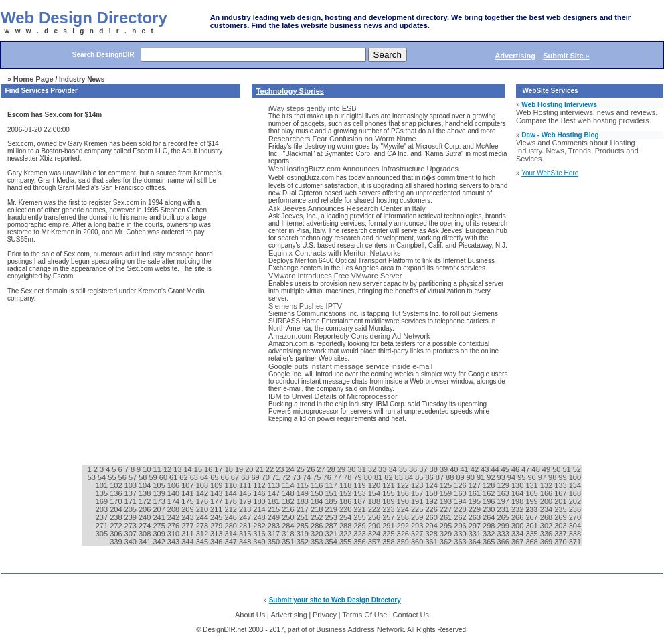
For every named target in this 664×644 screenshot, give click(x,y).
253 (332, 517)
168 (575, 493)
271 (103, 526)
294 (432, 526)
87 (441, 477)
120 (375, 485)
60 (164, 477)
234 (547, 509)
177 (217, 501)
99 (563, 477)
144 (232, 493)
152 (346, 493)
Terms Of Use (364, 615)
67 (236, 477)
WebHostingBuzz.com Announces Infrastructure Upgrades (363, 169)
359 (404, 542)
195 (476, 501)
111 (246, 485)
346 (217, 542)
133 (561, 485)
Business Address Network (360, 629)
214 (260, 509)
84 (410, 477)
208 (174, 509)
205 (132, 509)
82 (389, 477)
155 (389, 493)
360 (418, 542)
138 (146, 493)
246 (232, 517)
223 (389, 509)
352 (304, 542)
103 (132, 485)
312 (203, 534)
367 (518, 542)
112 (260, 485)
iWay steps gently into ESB (313, 108)
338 (575, 534)
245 (217, 517)
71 (277, 477)
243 (188, 517)
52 (577, 469)
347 (232, 542)
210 (203, 509)
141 (188, 493)
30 (352, 469)
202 (575, 501)
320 (318, 534)
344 (188, 542)
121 (389, 485)
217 (304, 509)
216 (289, 509)
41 (465, 469)
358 (389, 542)
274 (146, 526)
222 (375, 509)
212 (232, 509)
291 (389, 526)
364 (476, 542)
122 (404, 485)
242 (174, 517)
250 (289, 517)
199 (532, 501)
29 (342, 469)
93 (502, 477)
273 (132, 526)
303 (561, 526)
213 (246, 509)
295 (447, 526)
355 (346, 542)
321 (332, 534)
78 (348, 477)
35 (404, 469)
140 (174, 493)
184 (318, 501)
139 (160, 493)
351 (289, 542)
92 (492, 477)
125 (447, 485)
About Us (250, 615)
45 (506, 469)
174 (174, 501)
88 (451, 477)
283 (275, 526)
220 (346, 509)
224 (404, 509)
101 (103, 485)
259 (418, 517)
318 (289, 534)
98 (553, 477)
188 (375, 501)
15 (199, 469)
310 (174, 534)
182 (289, 501)
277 (188, 526)
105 (160, 485)
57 (134, 477)
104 (146, 485)
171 (132, 501)
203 (103, 509)
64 (205, 477)
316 (260, 534)
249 (275, 517)
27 (322, 469)
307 (132, 534)
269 (561, 517)
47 (526, 469)
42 (476, 469)
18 (230, 469)
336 (547, 534)
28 (332, 469)
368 (532, 542)
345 (203, 542)
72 (287, 477)
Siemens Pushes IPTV (305, 306)
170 (117, 501)
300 (518, 526)
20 (250, 469)
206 (146, 509)
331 (476, 534)
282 (260, 526)
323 (360, 534)
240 (146, 517)
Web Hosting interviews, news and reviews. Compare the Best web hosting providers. (587, 116)
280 (232, 526)
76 (328, 477)
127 (476, 485)
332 (490, 534)
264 (490, 517)
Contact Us (411, 615)
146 (260, 493)
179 (246, 501)
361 (432, 542)
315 (246, 534)
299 (504, 526)
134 (575, 485)
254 (346, 517)
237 (103, 517)
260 (432, 517)
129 (504, 485)
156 (404, 493)
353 (318, 542)
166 (547, 493)
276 (174, 526)
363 (461, 542)
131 (532, 485)
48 (537, 469)
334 (518, 534)
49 (547, 469)
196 (490, 501)
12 (168, 469)
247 (246, 517)
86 (430, 477)
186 (346, 501)
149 (304, 493)
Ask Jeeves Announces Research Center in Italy (347, 208)
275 (160, 526)
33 (383, 469)
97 (543, 477)
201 (561, 501)
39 (445, 469)
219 (332, 509)
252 (318, 517)
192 (432, 501)
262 (461, 517)
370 (561, 542)
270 (575, 517)
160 (461, 493)
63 (195, 477)
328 (432, 534)
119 (360, 485)
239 (132, 517)
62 (184, 477)
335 (532, 534)
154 (375, 493)
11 (158, 469)
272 (117, 526)
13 (178, 469)
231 (504, 509)
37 (424, 469)
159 (447, 493)
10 (148, 469)
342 (160, 542)
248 (260, 517)
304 (575, 526)
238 (117, 517)
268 (547, 517)
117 (332, 485)
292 (404, 526)
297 (476, 526)
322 (346, 534)
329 (447, 534)
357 (375, 542)
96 (532, 477)
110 (232, 485)
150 (318, 493)
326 (404, 534)
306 (117, 534)
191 (418, 501)
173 (160, 501)
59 (154, 477)
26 (312, 469)
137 (132, 493)
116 (318, 485)
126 (461, 485)
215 (275, 509)
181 (275, 501)
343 (174, 542)
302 (547, 526)
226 (432, 509)
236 (575, 509)
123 (418, 485)
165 (532, 493)
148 (289, 493)
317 (275, 534)
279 (217, 526)
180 (260, 501)
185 (332, 501)
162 (490, 493)
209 (188, 509)
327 (418, 534)
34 (393, 469)
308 (146, 534)
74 (308, 477)
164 (518, 493)
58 (144, 477)
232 (518, 509)
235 (561, 509)
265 (504, 517)
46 (516, 469)
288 (346, 526)
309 (160, 534)
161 (476, 493)
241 (160, 517)
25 (302, 469)
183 (304, 501)
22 (271, 469)
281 (246, 526)
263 (476, 517)
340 (132, 542)
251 (304, 517)
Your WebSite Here (550, 173)
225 (418, 509)
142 (203, 493)
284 (289, 526)
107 (188, 485)
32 (373, 469)
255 (360, 517)
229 (476, 509)
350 (275, 542)
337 (561, 534)
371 (575, 542)
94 (512, 477)
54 (103, 477)
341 (146, 542)
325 (389, 534)
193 (447, 501)
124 (432, 485)
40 (455, 469)
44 (496, 469)
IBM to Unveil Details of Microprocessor (333, 396)
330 (461, 534)
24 (291, 469)
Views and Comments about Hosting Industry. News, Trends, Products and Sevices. (577, 151)
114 (289, 485)
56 (123, 477)
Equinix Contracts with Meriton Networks (334, 253)
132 (547, 485)
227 (447, 509)
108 (203, 485)
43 (486, 469)
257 (389, 517)
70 (267, 477)
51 (567, 469)
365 (490, 542)
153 (360, 493)
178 (232, 501)
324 (375, 534)
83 (400, 477)
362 (447, 542)
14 (188, 469)
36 (414, 469)
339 (117, 542)
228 (461, 509)
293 (418, 526)
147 (275, 493)
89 (461, 477)
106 (174, 485)
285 (304, 526)
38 (435, 469)
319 (304, 534)
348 (246, 542)
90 (472, 477)
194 (461, 501)
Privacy (325, 615)
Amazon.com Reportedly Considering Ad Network (349, 336)
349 (260, 542)
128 (490, 485)
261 (447, 517)
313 (217, 534)
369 (547, 542)
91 (482, 477)
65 (215, 477)
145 (246, 493)
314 (232, 534)
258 (404, 517)
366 (504, 542)
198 (518, 501)
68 (246, 477)
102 (117, 485)
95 (522, 477)
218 (318, 509)
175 (188, 501)
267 (532, 517)
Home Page (33, 79)
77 (338, 477)
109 (217, 485)
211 (217, 509)
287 (332, 526)
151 (332, 493)
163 (504, 493)
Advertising (288, 615)
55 (113, 477)
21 (261, 469)
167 (561, 493)
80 (369, 477)
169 (103, 501)
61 (174, 477)
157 (418, 493)
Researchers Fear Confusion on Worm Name (342, 139)
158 (432, 493)
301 (532, 526)
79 (358, 477)
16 (209, 469)
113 (275, 485)
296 (461, 526)
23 (281, 469)
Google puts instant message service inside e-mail (350, 366)
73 (298, 477)
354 (332, 542)
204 (117, 509)
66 (226, 477)
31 (363, 469)
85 (420, 477)
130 (518, 485)
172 (146, 501)
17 (219, 469)
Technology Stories (290, 91)
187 (360, 501)
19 (240, 469)
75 (318, 477)
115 (304, 485)
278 (203, 526)
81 (379, 477)
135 (103, 493)
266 (518, 517)
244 (203, 517)
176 (203, 501)
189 (389, 501)
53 (93, 477)
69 (256, 477)
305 (103, 534)
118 (346, 485)
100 (575, 477)
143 (217, 493)
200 (547, 501)
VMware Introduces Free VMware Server (335, 276)
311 (188, 534)
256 (375, 517)
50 (557, 469)
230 (490, 509)
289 (360, 526)
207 (160, 509)
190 (404, 501)
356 (360, 542)
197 (504, 501)
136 (117, 493)
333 (504, 534)
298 (490, 526)
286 (318, 526)
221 (360, 509)
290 (375, 526)
